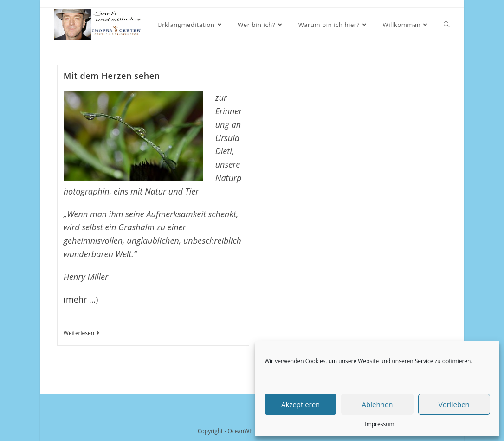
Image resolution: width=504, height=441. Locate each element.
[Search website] (447, 25)
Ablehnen (378, 404)
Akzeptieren (300, 404)
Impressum (379, 424)
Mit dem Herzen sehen (112, 76)
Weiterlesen (81, 334)
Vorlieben (454, 404)
